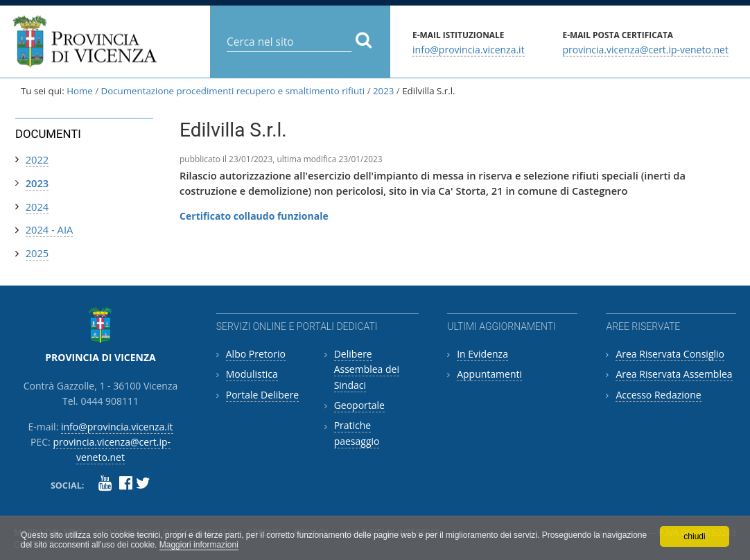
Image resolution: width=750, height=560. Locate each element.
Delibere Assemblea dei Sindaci (367, 369)
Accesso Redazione (658, 395)
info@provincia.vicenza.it (469, 49)
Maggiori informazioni (199, 545)
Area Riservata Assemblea (674, 374)
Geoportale (359, 405)
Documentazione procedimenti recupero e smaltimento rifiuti (233, 91)
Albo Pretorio (256, 354)
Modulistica (252, 374)
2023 (383, 91)
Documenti (48, 134)
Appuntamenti (489, 374)
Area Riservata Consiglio (670, 354)
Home (80, 91)
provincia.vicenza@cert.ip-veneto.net (645, 49)
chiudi (694, 536)
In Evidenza (482, 354)
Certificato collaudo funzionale (254, 216)
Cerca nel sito (226, 31)
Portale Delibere (262, 395)
